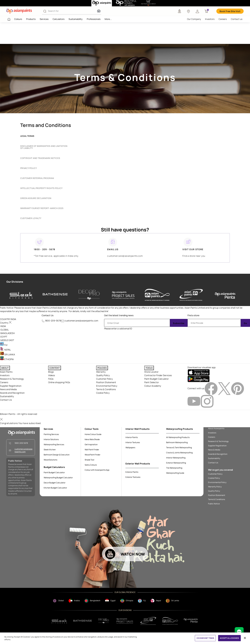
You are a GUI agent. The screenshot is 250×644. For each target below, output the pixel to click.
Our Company (194, 19)
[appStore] (199, 372)
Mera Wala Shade (92, 439)
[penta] (225, 295)
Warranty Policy (215, 487)
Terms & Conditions (106, 389)
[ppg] (148, 621)
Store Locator (151, 372)
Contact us (237, 19)
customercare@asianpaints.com (81, 321)
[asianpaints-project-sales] (123, 295)
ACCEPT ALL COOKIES (229, 638)
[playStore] (199, 379)
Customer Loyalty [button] (31, 218)
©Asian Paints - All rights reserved (19, 414)
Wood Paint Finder (92, 455)
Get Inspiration (91, 444)
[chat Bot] (239, 632)
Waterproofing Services (54, 444)
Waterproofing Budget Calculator (58, 478)
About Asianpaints (216, 428)
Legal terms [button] (27, 136)
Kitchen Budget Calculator (55, 488)
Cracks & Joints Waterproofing (179, 453)
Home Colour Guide (93, 434)
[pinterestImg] (238, 388)
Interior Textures (133, 442)
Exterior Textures (133, 477)
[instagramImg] (207, 401)
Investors (210, 19)
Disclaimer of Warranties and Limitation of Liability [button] (44, 147)
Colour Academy (153, 386)
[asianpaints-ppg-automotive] (157, 295)
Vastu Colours (91, 465)
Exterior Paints (132, 472)
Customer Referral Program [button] (37, 178)
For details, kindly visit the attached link (88, 311)
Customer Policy (104, 379)
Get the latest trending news (119, 315)
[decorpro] (104, 621)
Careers (223, 19)
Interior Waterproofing (176, 458)
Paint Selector (152, 382)
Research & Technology (12, 379)
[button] (197, 11)
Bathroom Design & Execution (57, 455)
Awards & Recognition (218, 454)
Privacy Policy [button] (29, 168)
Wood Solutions (50, 460)
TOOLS (149, 368)
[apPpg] (170, 621)
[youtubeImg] (194, 401)
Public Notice (214, 504)
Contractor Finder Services (158, 375)
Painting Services (51, 434)
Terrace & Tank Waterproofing (179, 447)
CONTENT (55, 368)
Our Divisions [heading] (15, 282)
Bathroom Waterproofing (177, 442)
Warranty (101, 372)
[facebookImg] (211, 388)
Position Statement (106, 382)
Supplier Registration (11, 386)
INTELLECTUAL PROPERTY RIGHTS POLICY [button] (41, 188)
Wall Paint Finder (92, 450)
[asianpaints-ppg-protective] (191, 295)
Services (44, 19)
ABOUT (5, 368)
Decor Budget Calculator (55, 483)
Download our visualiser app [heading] (202, 367)
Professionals (94, 19)
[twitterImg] (225, 388)
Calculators (59, 19)
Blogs (51, 372)
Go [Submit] (245, 323)
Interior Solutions (51, 439)
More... (108, 19)
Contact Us (48, 315)
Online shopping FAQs (59, 382)
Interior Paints (132, 437)
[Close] (245, 638)
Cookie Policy (103, 393)
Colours (18, 19)
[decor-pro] (89, 295)
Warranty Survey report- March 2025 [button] (42, 208)
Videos (51, 375)
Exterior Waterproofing (176, 463)
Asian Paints (6, 372)
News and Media (8, 389)
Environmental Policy (107, 386)
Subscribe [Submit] (179, 323)
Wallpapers (130, 447)
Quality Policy (103, 375)
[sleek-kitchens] (21, 295)
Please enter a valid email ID (118, 329)
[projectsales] (125, 621)
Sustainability (76, 19)
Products (31, 19)
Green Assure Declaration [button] (36, 198)
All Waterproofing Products (178, 437)
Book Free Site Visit (230, 11)
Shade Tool (89, 460)
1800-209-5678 (53, 321)
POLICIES (102, 368)
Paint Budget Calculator (156, 379)
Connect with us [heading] (196, 388)
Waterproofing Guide (175, 473)
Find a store (193, 315)
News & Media (214, 450)
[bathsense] (55, 295)
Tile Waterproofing (174, 468)
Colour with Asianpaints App (97, 470)
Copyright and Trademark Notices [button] (40, 158)
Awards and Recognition (12, 393)
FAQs (51, 379)
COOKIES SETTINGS (205, 638)
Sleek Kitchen (50, 450)
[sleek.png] (59, 621)
